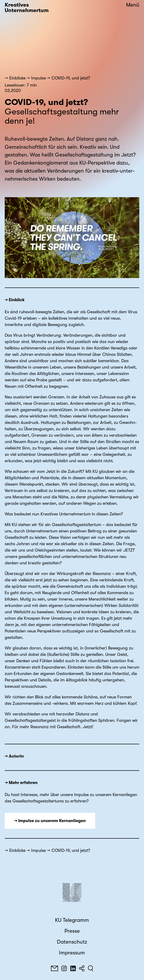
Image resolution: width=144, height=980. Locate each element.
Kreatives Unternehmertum (27, 8)
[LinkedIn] (73, 968)
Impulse (38, 78)
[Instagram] (64, 968)
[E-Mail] (55, 968)
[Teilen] (82, 968)
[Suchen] (91, 968)
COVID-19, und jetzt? (71, 78)
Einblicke (17, 78)
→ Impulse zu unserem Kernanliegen (50, 821)
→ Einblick (15, 300)
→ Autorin (14, 756)
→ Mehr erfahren (21, 783)
